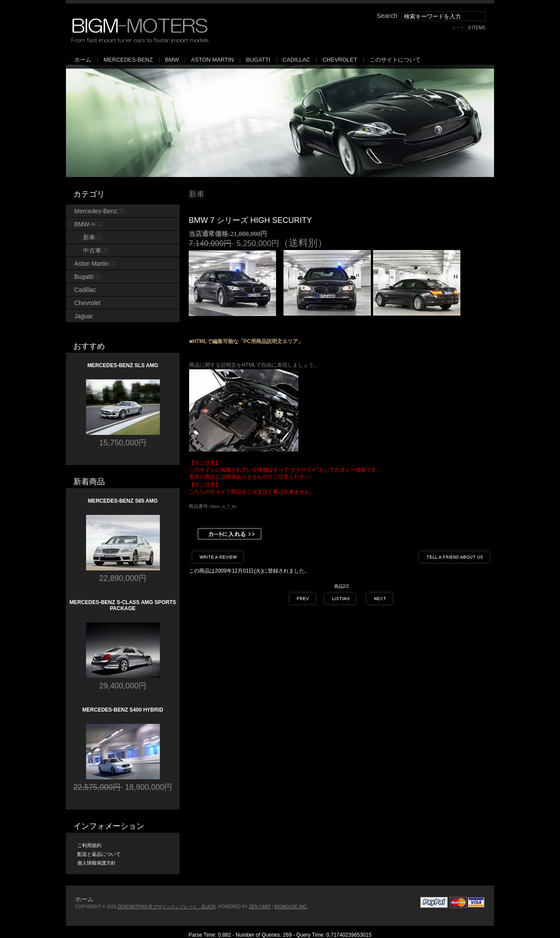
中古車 (96, 250)
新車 (197, 194)
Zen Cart (260, 907)
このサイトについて (395, 60)
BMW (172, 60)
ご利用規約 (89, 845)
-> (88, 224)
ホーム (83, 60)
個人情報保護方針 (97, 863)
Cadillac (297, 60)
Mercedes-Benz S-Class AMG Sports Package (123, 605)
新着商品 (89, 482)
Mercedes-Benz (128, 60)
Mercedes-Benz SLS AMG (123, 365)
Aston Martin (212, 60)
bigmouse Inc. (291, 907)
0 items (477, 28)
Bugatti (258, 60)
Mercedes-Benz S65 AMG (123, 501)
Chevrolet (340, 60)
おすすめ (89, 346)
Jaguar (84, 316)
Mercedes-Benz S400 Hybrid (123, 710)
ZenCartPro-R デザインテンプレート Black (167, 907)
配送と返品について (99, 854)
